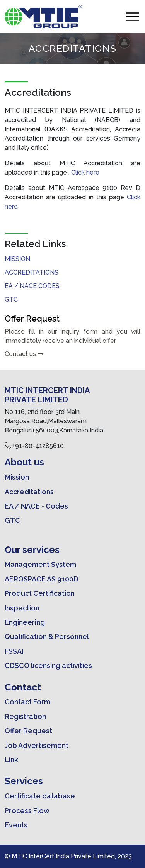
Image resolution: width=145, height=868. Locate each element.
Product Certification (40, 593)
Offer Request (28, 731)
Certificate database (40, 796)
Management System (40, 564)
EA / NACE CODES (32, 286)
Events (16, 825)
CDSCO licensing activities (48, 665)
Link (11, 760)
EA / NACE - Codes (36, 506)
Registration (25, 716)
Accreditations (32, 272)
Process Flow (27, 811)
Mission (17, 259)
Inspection (22, 608)
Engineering (25, 622)
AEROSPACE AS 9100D (42, 579)
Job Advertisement (37, 745)
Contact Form (27, 702)
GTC (11, 299)
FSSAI (14, 651)
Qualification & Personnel (47, 637)
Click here (85, 172)
